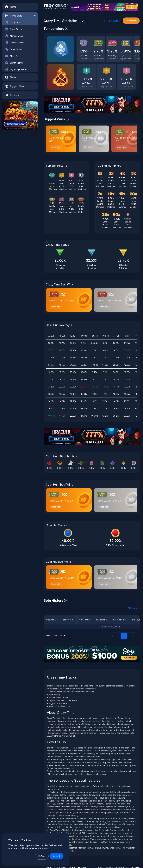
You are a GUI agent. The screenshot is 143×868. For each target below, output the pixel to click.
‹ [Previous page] (118, 636)
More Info (56, 147)
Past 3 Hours (114, 21)
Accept (56, 856)
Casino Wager (125, 848)
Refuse (42, 856)
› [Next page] (130, 636)
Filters (133, 608)
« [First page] (112, 636)
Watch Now (131, 21)
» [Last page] (137, 636)
